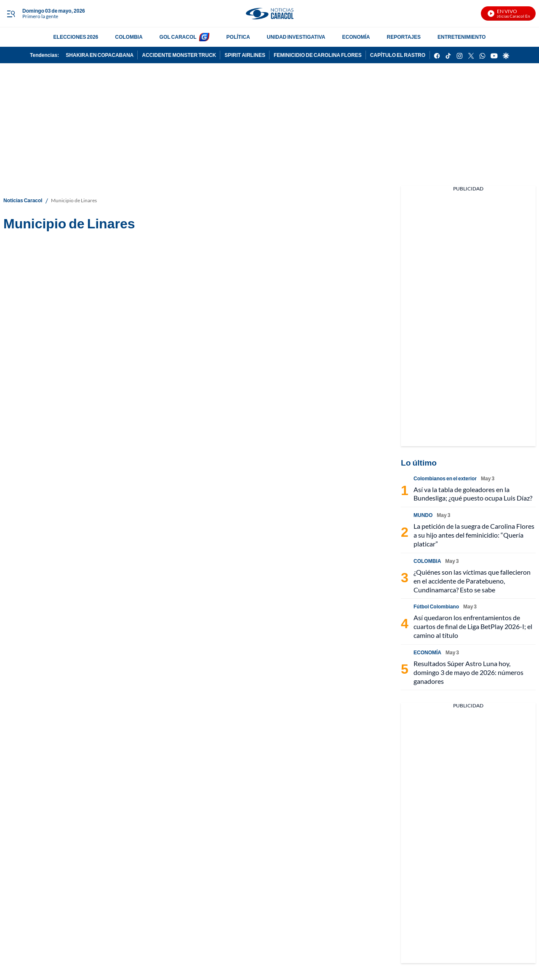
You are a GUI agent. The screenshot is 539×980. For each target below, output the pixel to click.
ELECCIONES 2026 (76, 37)
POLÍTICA (238, 37)
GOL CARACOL (178, 37)
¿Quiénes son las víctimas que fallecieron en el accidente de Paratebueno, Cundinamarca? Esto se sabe (472, 581)
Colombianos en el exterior (445, 478)
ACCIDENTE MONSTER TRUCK (179, 55)
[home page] (269, 14)
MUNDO (423, 515)
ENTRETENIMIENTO (462, 37)
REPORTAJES (404, 37)
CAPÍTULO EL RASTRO (398, 55)
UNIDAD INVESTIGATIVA (296, 37)
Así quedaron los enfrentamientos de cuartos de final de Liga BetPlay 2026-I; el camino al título (473, 626)
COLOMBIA (129, 37)
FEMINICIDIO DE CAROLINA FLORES (318, 55)
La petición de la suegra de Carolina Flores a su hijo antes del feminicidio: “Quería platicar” (474, 535)
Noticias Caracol (23, 200)
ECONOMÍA (356, 37)
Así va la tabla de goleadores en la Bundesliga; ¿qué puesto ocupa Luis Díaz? (473, 494)
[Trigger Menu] (11, 14)
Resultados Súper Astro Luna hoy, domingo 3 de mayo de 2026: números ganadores (468, 672)
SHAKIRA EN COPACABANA (100, 55)
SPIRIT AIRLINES (245, 55)
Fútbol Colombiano (436, 606)
